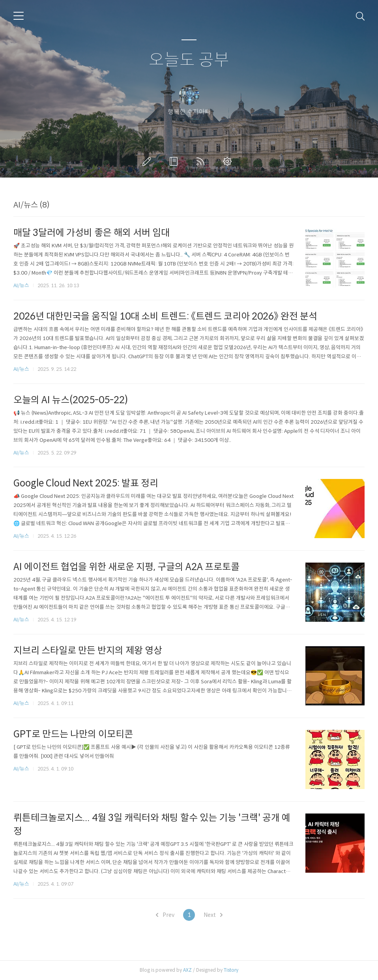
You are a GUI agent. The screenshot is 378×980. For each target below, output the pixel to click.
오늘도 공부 (189, 60)
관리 (229, 161)
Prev (165, 915)
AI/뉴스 (21, 285)
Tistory (231, 970)
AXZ (187, 970)
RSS (202, 161)
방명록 (175, 161)
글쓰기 (148, 161)
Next (213, 915)
